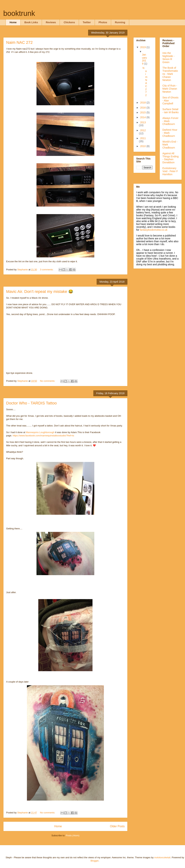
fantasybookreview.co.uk (154, 230)
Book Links (31, 22)
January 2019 (144, 59)
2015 (143, 112)
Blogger (94, 861)
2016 (143, 108)
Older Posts (117, 826)
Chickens (69, 22)
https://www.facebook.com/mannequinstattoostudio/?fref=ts (43, 436)
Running (120, 22)
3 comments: (47, 270)
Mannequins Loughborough (40, 432)
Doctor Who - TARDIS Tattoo (31, 403)
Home (13, 22)
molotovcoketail (162, 857)
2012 (143, 130)
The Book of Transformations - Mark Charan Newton (170, 74)
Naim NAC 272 (19, 42)
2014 (143, 117)
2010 (143, 146)
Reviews (51, 22)
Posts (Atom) (73, 835)
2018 (143, 103)
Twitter (87, 22)
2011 (143, 138)
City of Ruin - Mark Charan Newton (170, 89)
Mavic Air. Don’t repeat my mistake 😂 (40, 292)
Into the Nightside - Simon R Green (168, 57)
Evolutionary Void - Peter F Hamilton (170, 171)
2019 (143, 47)
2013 (143, 122)
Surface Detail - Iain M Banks (170, 111)
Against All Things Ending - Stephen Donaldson (171, 158)
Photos (103, 22)
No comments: (48, 381)
